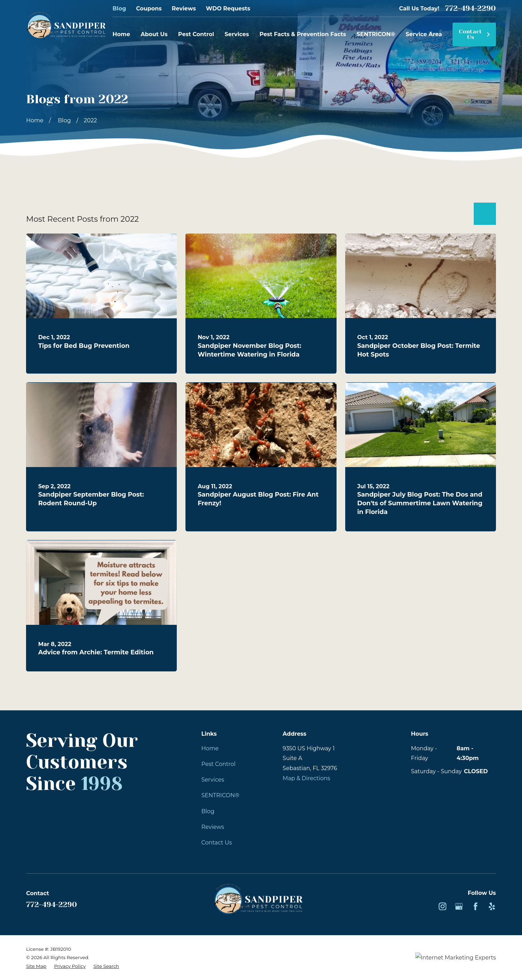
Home (210, 748)
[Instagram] (442, 906)
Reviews (184, 8)
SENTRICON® (220, 795)
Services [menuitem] (237, 34)
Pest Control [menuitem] (196, 34)
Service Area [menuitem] (424, 34)
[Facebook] (475, 906)
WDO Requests (228, 8)
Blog (119, 8)
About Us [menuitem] (154, 34)
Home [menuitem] (121, 34)
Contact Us (475, 34)
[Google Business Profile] (459, 906)
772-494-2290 (470, 8)
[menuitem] (36, 966)
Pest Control (218, 764)
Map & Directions (306, 778)
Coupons (149, 8)
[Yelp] (492, 906)
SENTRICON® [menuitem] (376, 34)
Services (213, 779)
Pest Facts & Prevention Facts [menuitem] (303, 34)
